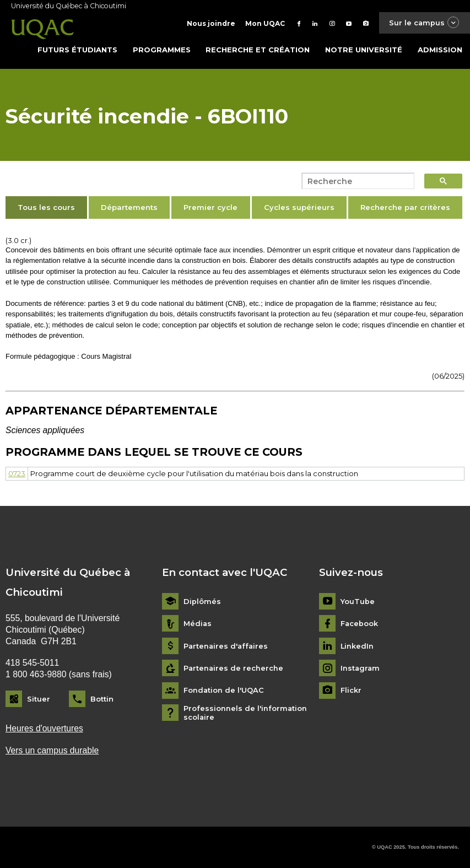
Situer (39, 698)
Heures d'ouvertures (44, 728)
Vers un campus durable (52, 750)
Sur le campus (424, 23)
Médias (198, 623)
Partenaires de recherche (234, 668)
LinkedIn (357, 646)
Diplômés (202, 601)
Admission (440, 49)
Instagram (361, 668)
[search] (355, 181)
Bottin (102, 698)
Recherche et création (258, 49)
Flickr (351, 690)
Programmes (162, 49)
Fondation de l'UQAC (224, 690)
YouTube (358, 601)
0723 (17, 473)
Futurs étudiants (77, 49)
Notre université (364, 49)
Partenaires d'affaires (227, 646)
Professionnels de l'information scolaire (245, 712)
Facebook (360, 623)
